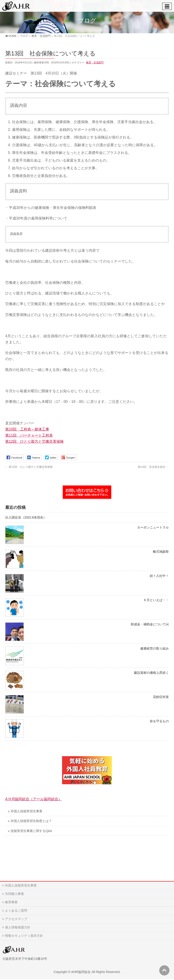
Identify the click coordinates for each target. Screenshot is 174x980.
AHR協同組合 (81, 972)
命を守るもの (159, 721)
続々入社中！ (159, 576)
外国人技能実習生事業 (27, 811)
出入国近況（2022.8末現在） (26, 517)
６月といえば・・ (156, 600)
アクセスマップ (16, 919)
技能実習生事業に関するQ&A (31, 831)
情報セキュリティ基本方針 (24, 936)
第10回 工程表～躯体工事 (27, 429)
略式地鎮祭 (161, 552)
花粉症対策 (161, 697)
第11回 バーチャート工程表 (29, 435)
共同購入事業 (14, 894)
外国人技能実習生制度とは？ (31, 821)
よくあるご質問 (16, 911)
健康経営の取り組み (155, 649)
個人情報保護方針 (18, 927)
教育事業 (11, 902)
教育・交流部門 (95, 62)
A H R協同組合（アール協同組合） (34, 799)
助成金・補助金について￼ (150, 624)
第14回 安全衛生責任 (153, 467)
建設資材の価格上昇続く (151, 673)
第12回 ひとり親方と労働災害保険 (34, 441)
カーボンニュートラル (153, 527)
